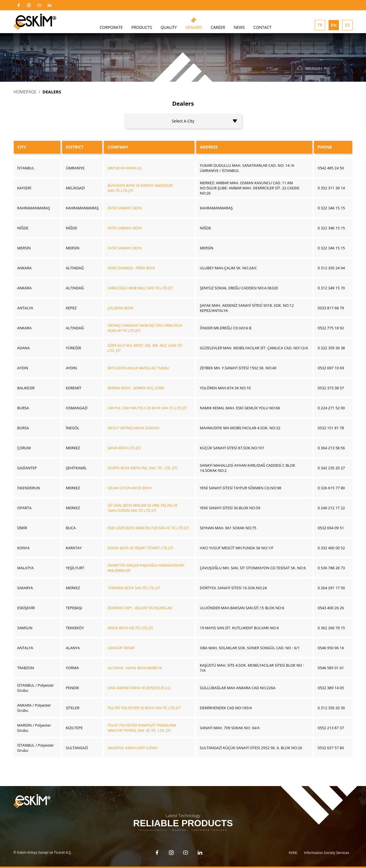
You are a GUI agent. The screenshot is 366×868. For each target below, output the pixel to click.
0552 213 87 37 (331, 728)
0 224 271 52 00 (331, 408)
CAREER (218, 27)
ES (348, 25)
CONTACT (262, 27)
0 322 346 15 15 (331, 208)
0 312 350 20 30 (331, 708)
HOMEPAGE (25, 92)
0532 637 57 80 (331, 748)
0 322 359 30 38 (331, 348)
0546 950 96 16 (331, 648)
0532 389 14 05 (331, 688)
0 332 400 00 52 (331, 548)
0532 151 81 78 (331, 428)
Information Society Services (327, 852)
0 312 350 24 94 (331, 268)
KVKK (293, 852)
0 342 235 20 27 (331, 468)
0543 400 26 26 (331, 608)
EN (334, 25)
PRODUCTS (142, 27)
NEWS (239, 27)
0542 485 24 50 (331, 168)
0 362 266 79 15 (331, 628)
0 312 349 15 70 (331, 288)
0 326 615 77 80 (331, 488)
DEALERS (194, 27)
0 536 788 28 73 (331, 568)
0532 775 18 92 (331, 328)
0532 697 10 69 (331, 368)
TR (320, 25)
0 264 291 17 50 (331, 588)
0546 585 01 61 (331, 668)
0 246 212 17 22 (331, 508)
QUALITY (169, 27)
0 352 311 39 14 (331, 188)
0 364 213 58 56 (331, 448)
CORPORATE (111, 27)
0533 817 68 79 (331, 308)
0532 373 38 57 (331, 388)
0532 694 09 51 (331, 528)
